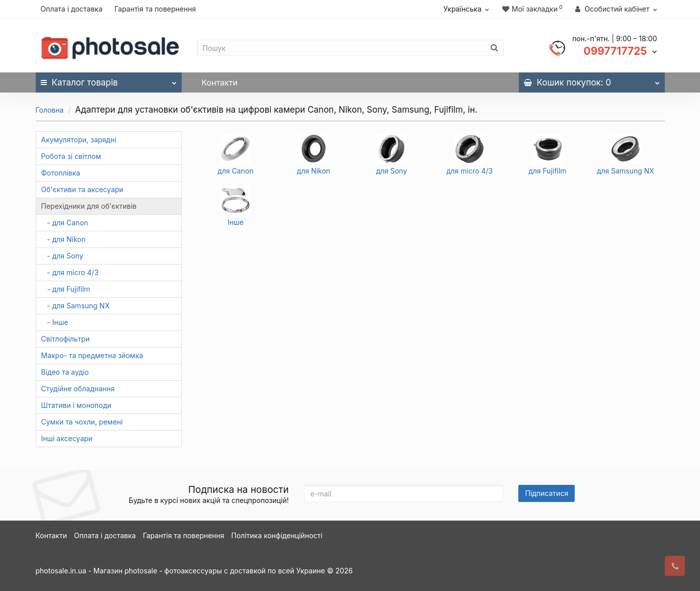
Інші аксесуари (67, 438)
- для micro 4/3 (70, 272)
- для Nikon (64, 239)
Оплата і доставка (72, 9)
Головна (50, 110)
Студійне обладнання (78, 389)
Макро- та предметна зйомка (92, 355)
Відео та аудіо (65, 372)
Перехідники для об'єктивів (89, 206)
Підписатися (547, 493)
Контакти (220, 82)
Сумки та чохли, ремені (82, 422)
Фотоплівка (61, 173)
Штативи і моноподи (76, 405)
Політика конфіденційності (277, 535)
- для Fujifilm (66, 289)
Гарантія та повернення (155, 9)
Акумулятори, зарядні (79, 140)
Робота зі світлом (71, 156)
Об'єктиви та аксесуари (83, 189)
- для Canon (65, 223)
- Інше (55, 322)
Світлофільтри (66, 339)
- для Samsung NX (75, 306)
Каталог (109, 80)
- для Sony (62, 256)
